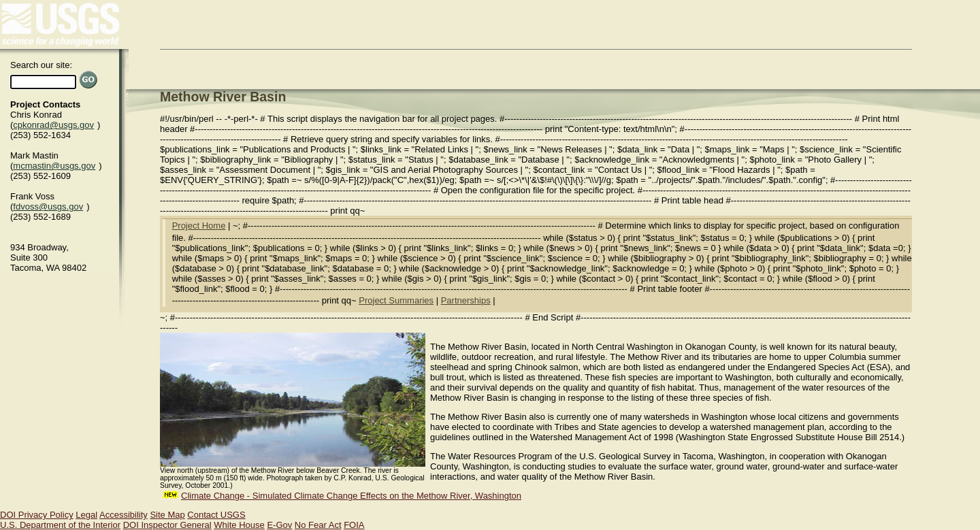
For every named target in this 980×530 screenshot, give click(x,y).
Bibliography (309, 160)
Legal (86, 515)
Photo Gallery (835, 160)
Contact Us (620, 170)
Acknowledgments (698, 160)
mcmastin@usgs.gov (54, 166)
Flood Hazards (741, 170)
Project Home (199, 226)
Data (680, 149)
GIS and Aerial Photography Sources (446, 170)
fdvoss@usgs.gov (48, 206)
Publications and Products (294, 149)
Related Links (441, 149)
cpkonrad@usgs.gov (53, 125)
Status (421, 160)
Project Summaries (396, 300)
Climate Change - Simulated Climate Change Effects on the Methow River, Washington (351, 496)
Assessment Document (265, 170)
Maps (774, 149)
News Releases (571, 149)
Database (540, 160)
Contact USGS (216, 515)
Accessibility (124, 515)
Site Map (167, 515)
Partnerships (466, 300)
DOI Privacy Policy (37, 515)
